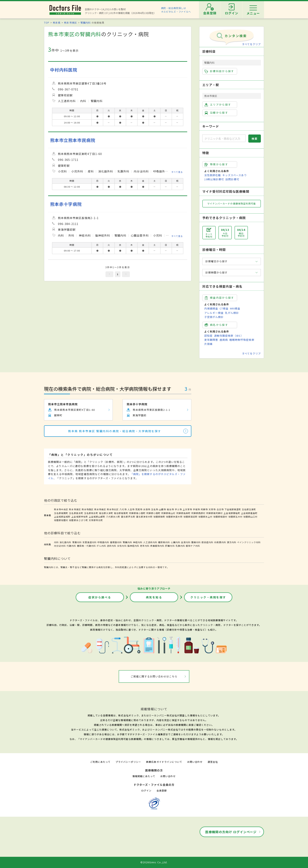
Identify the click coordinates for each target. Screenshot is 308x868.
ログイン (146, 790)
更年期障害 (211, 340)
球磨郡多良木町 (174, 517)
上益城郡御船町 (232, 513)
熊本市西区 (88, 509)
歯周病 (224, 340)
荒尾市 (139, 509)
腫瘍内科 (196, 542)
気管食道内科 (90, 542)
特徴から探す (216, 164)
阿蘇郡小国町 (153, 513)
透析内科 (112, 546)
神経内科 (138, 542)
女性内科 (122, 546)
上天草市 (187, 509)
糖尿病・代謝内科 (86, 546)
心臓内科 (176, 542)
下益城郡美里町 (233, 509)
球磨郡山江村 (250, 517)
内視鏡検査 (211, 308)
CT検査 (224, 308)
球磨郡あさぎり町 (78, 520)
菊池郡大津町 (106, 513)
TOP (47, 23)
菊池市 (170, 509)
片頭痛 (208, 344)
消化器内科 (65, 542)
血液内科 (186, 542)
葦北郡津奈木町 (144, 517)
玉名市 (155, 509)
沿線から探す (216, 113)
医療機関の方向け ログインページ (231, 832)
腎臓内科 (86, 23)
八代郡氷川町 (113, 517)
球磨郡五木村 (236, 517)
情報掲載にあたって (144, 776)
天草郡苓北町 (96, 520)
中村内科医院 (64, 70)
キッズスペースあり (235, 175)
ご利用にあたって (100, 762)
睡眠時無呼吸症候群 (242, 340)
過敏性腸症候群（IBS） (229, 336)
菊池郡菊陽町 (121, 513)
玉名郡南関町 (61, 513)
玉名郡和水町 (91, 513)
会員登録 (162, 790)
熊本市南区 (100, 509)
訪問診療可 (232, 179)
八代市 (123, 509)
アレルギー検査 (214, 313)
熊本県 (57, 23)
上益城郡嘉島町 (249, 513)
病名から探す (216, 325)
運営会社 (213, 762)
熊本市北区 (113, 509)
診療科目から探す (219, 71)
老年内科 (145, 546)
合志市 (220, 509)
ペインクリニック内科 (249, 542)
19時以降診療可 (214, 179)
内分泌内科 (60, 546)
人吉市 (131, 509)
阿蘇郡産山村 (168, 513)
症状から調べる (100, 597)
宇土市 (178, 509)
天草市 (212, 509)
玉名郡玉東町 (249, 509)
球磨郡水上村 (205, 517)
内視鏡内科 (220, 542)
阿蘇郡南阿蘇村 (214, 513)
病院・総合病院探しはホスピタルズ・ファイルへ (176, 10)
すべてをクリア (251, 44)
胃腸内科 (77, 542)
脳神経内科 (133, 546)
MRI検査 (235, 308)
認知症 (208, 336)
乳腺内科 (180, 546)
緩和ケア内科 (193, 546)
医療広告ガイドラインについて (164, 762)
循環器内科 (116, 542)
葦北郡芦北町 (128, 517)
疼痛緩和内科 (157, 546)
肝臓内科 (170, 546)
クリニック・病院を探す (208, 597)
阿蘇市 (204, 509)
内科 (56, 542)
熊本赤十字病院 (66, 204)
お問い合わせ (195, 762)
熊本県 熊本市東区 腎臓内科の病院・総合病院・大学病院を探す (115, 431)
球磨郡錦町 (159, 517)
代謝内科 (71, 546)
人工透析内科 (150, 542)
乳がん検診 (232, 313)
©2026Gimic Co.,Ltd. (154, 862)
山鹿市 (162, 509)
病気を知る (154, 597)
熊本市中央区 (61, 509)
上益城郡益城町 (62, 517)
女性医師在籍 (213, 175)
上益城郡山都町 (97, 517)
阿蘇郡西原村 (198, 513)
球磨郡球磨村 (61, 520)
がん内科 (101, 546)
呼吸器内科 (103, 542)
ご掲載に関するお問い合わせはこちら (154, 676)
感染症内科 (207, 542)
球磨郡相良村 (220, 517)
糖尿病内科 (164, 542)
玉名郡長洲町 (76, 513)
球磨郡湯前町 (191, 517)
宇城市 (196, 509)
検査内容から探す (219, 298)
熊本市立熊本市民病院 (73, 140)
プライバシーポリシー (128, 762)
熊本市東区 (70, 23)
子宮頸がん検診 (214, 317)
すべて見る (177, 172)
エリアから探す (218, 105)
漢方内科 (232, 542)
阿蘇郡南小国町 (137, 513)
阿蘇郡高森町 (183, 513)
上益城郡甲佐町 (80, 517)
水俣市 (147, 509)
